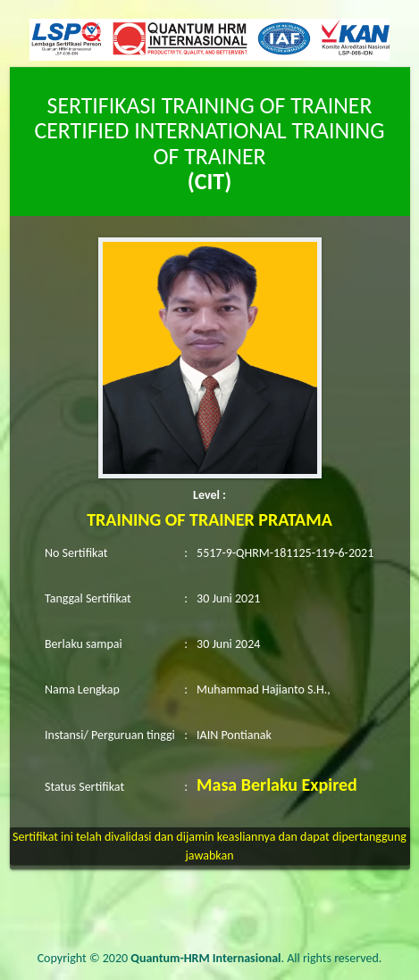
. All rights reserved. (256, 958)
